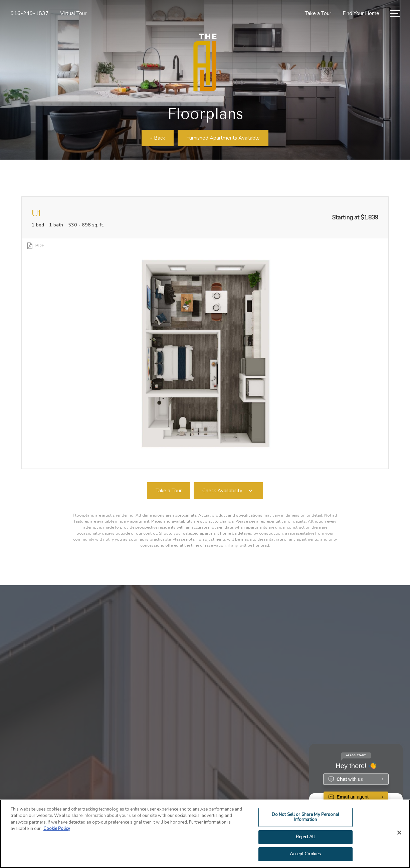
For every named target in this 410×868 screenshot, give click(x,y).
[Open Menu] (395, 14)
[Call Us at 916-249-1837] (30, 13)
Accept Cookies (305, 854)
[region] (205, 834)
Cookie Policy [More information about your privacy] (57, 829)
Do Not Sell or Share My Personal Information (305, 817)
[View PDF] (35, 246)
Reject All (305, 837)
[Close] (399, 833)
